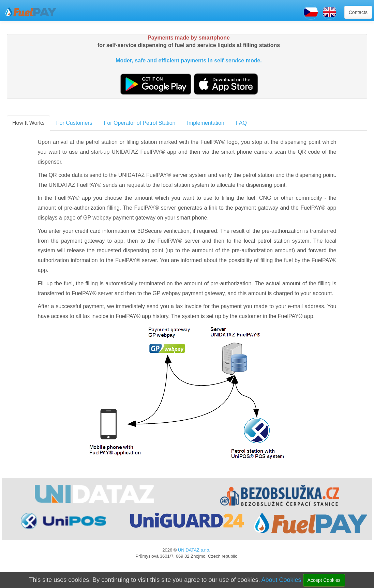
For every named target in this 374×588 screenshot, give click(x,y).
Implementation (206, 123)
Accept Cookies (324, 580)
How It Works (28, 123)
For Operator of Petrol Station (140, 123)
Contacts (358, 12)
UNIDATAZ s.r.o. (194, 550)
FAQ (241, 123)
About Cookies (281, 580)
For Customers (74, 123)
